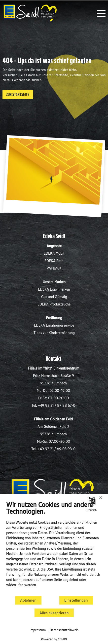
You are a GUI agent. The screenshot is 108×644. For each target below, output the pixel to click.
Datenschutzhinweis (64, 630)
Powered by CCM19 (54, 639)
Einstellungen (76, 600)
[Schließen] (101, 498)
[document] (54, 548)
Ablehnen (28, 600)
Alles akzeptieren (54, 613)
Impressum (38, 630)
